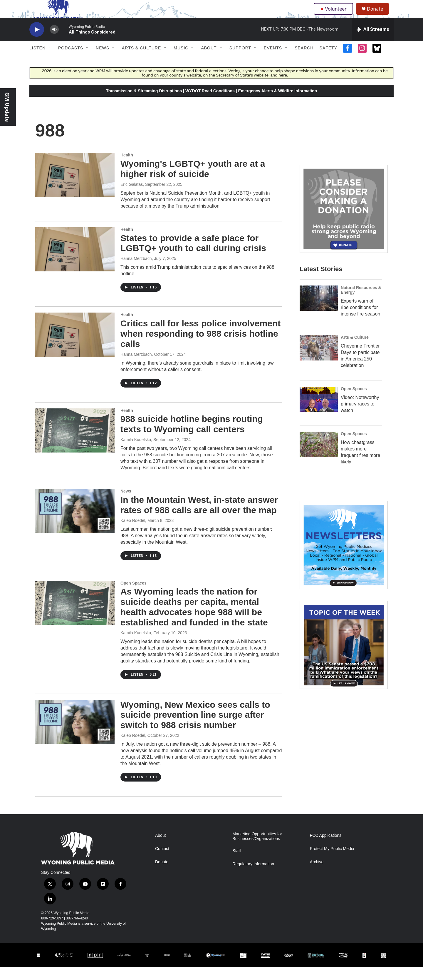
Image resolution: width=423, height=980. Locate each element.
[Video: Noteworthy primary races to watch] (319, 413)
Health (127, 168)
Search (304, 61)
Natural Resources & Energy (361, 303)
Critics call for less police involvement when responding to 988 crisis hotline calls (200, 347)
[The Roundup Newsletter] (344, 558)
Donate (379, 15)
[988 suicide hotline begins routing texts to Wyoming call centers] (75, 444)
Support (240, 61)
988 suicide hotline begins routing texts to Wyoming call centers (192, 437)
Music (181, 61)
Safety (328, 61)
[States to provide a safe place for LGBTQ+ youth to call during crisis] (75, 263)
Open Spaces (134, 596)
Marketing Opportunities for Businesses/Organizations (257, 850)
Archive (317, 875)
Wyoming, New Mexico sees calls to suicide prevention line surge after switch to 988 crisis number (195, 728)
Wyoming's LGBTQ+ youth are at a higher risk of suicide (193, 182)
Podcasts (71, 61)
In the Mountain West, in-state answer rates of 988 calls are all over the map (199, 518)
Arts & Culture (141, 61)
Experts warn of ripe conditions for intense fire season (360, 321)
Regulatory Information (253, 877)
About (209, 61)
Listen (37, 61)
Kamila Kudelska (136, 453)
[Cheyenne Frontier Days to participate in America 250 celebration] (319, 361)
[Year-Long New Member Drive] (344, 222)
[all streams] (373, 43)
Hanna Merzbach (136, 272)
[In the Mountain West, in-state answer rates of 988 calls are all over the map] (75, 524)
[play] (37, 43)
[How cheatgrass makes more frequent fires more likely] (319, 458)
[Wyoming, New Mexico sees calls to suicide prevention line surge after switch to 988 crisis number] (75, 735)
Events (273, 61)
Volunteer (335, 15)
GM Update (7, 107)
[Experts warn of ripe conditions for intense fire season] (319, 311)
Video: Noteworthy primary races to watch (360, 417)
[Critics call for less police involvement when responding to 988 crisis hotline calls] (75, 348)
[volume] (54, 43)
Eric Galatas (132, 198)
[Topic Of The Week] (344, 658)
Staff (237, 864)
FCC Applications (326, 849)
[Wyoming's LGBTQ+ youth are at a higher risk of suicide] (75, 188)
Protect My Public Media (332, 862)
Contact (162, 862)
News (103, 61)
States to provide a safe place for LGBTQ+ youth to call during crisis (193, 256)
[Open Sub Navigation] (50, 61)
